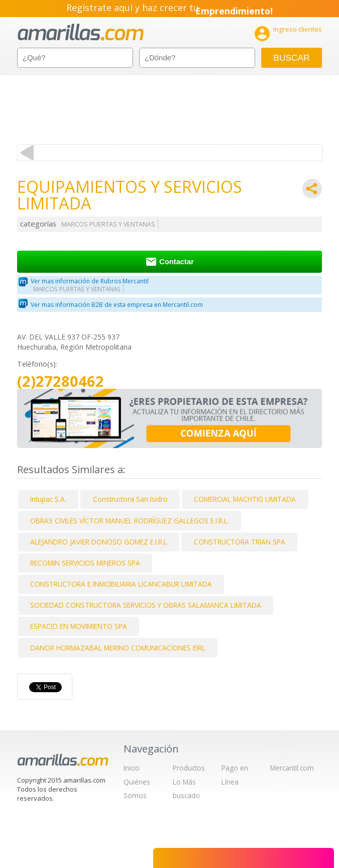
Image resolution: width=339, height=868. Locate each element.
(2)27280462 (61, 382)
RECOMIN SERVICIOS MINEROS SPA (85, 563)
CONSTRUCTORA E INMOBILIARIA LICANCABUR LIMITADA (121, 584)
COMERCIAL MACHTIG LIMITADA (245, 499)
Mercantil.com (292, 768)
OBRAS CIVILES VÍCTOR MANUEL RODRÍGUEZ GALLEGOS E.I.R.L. (130, 521)
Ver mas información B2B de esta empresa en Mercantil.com (117, 305)
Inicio (132, 768)
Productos (189, 768)
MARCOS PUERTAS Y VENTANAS (108, 224)
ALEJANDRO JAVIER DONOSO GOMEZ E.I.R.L (99, 542)
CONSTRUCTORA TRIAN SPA (240, 542)
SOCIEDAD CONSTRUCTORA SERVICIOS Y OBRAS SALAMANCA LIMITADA (146, 605)
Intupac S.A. (48, 499)
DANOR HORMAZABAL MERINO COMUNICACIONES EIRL (118, 648)
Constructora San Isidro (130, 499)
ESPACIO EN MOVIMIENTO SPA (79, 626)
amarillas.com (81, 32)
